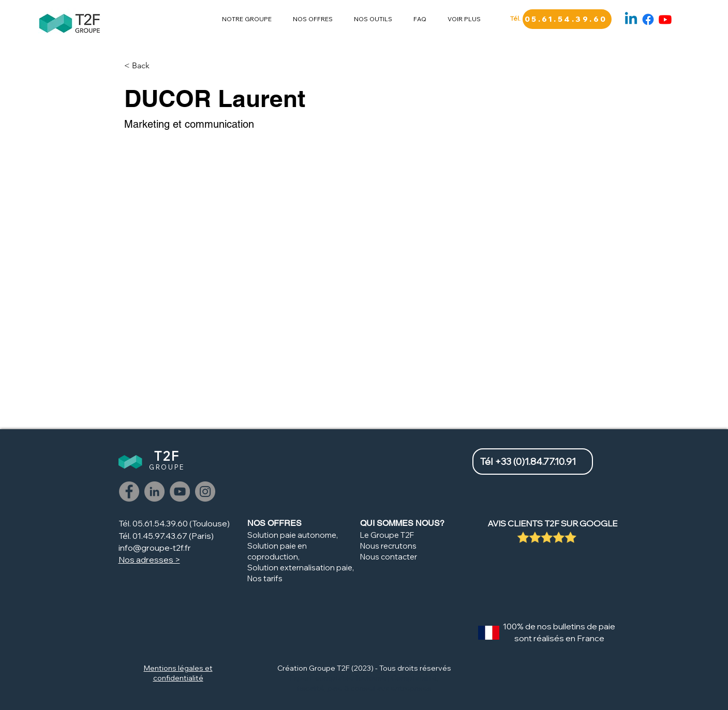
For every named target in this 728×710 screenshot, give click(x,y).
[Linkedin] (631, 19)
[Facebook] (648, 19)
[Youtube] (665, 19)
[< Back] (145, 66)
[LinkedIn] (154, 492)
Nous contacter (389, 557)
